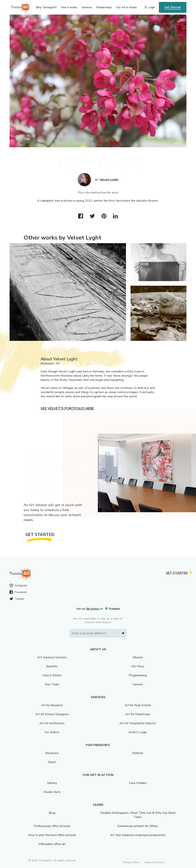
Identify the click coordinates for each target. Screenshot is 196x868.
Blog (52, 813)
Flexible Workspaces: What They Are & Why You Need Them (138, 815)
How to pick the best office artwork (52, 835)
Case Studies (138, 783)
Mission (138, 657)
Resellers (52, 753)
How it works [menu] (69, 7)
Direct (52, 762)
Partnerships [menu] (104, 7)
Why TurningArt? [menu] (46, 7)
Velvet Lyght (109, 180)
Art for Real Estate (138, 705)
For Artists (52, 732)
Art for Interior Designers (52, 714)
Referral (138, 753)
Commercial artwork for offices (138, 826)
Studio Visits (52, 792)
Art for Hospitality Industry (138, 723)
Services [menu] (87, 7)
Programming (138, 675)
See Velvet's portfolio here (67, 408)
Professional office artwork (52, 826)
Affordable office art (52, 844)
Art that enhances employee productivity (138, 835)
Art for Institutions (52, 723)
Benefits (52, 666)
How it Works (52, 675)
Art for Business (52, 705)
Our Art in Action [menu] (127, 7)
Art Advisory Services (52, 657)
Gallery (52, 783)
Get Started (173, 7)
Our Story (138, 666)
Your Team (52, 684)
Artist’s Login (138, 732)
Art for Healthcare (138, 714)
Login (152, 7)
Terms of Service (154, 862)
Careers (138, 684)
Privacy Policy (131, 862)
